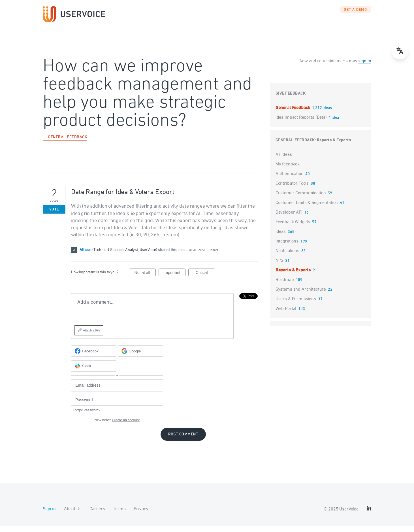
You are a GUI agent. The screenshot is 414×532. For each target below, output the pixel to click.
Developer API (289, 218)
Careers (97, 515)
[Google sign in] (140, 357)
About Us (73, 515)
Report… (214, 256)
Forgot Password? (87, 416)
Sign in (49, 515)
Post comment (183, 440)
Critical (205, 279)
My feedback (288, 170)
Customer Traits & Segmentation (307, 208)
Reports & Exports (334, 146)
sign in (365, 67)
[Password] (117, 406)
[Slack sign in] (94, 372)
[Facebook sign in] (94, 357)
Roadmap (285, 286)
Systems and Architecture (301, 295)
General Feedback (293, 114)
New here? (117, 426)
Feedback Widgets (293, 228)
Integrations (287, 247)
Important (175, 279)
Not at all (145, 279)
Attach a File (92, 336)
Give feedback (291, 99)
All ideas (284, 160)
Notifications (287, 257)
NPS (279, 266)
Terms (119, 515)
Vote (54, 215)
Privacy (141, 515)
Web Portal (286, 314)
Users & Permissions (296, 305)
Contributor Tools (292, 189)
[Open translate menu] (400, 51)
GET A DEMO (355, 16)
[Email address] (117, 391)
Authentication (290, 180)
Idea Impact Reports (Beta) (302, 123)
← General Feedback (65, 143)
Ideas (281, 237)
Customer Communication (301, 199)
